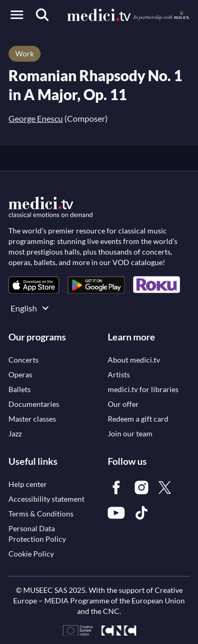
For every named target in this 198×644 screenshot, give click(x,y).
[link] (34, 285)
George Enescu (36, 118)
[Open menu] (17, 15)
